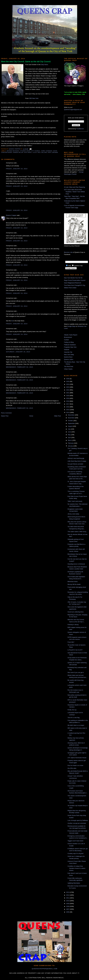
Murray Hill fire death (74, 584)
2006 (68, 912)
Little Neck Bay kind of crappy (77, 461)
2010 (68, 901)
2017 (68, 404)
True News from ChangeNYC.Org (75, 285)
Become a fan (68, 252)
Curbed (66, 340)
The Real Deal (69, 366)
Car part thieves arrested (75, 464)
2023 (68, 387)
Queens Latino (69, 359)
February (71, 443)
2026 (68, 379)
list (12, 321)
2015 (68, 410)
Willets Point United (70, 288)
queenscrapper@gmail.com (44, 969)
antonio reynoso (13, 151)
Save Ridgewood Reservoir (73, 283)
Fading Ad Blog (69, 342)
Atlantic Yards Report (71, 335)
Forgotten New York (70, 347)
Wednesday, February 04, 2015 (19, 367)
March (70, 440)
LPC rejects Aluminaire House (77, 758)
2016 (68, 407)
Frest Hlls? (71, 642)
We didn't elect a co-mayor (76, 725)
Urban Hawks (68, 369)
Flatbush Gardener (70, 345)
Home (31, 416)
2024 (68, 384)
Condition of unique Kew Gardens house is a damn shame (76, 868)
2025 (68, 381)
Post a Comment (6, 413)
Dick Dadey (28, 152)
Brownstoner (68, 337)
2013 (68, 892)
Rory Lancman (53, 152)
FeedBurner (80, 129)
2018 (68, 401)
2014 (68, 412)
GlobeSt (67, 350)
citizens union (25, 151)
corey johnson (47, 151)
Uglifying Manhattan (74, 883)
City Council (36, 151)
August (70, 426)
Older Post (57, 416)
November (71, 418)
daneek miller (18, 152)
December (71, 415)
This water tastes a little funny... (77, 532)
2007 (68, 909)
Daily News (44, 65)
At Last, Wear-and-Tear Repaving (75, 187)
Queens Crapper (15, 149)
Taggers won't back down (75, 841)
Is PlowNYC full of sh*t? (75, 650)
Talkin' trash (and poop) (75, 501)
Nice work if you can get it (76, 672)
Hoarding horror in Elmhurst (76, 564)
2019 (68, 398)
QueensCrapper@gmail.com (73, 110)
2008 (68, 906)
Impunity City (68, 352)
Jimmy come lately (73, 514)
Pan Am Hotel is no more (75, 765)
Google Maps (71, 326)
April (70, 437)
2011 (68, 898)
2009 (68, 904)
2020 (68, 396)
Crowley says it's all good (75, 853)
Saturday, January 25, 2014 (18, 352)
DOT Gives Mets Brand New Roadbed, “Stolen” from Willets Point (74, 192)
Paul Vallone (42, 152)
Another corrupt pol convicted (77, 823)
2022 (68, 390)
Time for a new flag (73, 718)
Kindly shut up (72, 710)
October (71, 421)
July (69, 429)
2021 (68, 393)
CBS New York (34, 98)
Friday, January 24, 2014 (17, 169)
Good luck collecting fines (75, 612)
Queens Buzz (68, 357)
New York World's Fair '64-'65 (73, 278)
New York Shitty (69, 355)
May (69, 435)
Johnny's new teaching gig (76, 458)
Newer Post (5, 416)
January (71, 446)
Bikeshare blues (73, 582)
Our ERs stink (72, 768)
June (70, 432)
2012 (68, 895)
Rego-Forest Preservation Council (75, 280)
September (72, 423)
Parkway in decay (73, 625)
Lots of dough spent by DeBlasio (78, 820)
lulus (35, 152)
